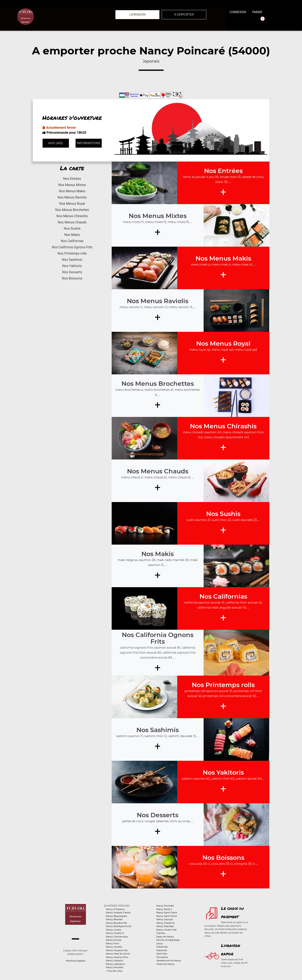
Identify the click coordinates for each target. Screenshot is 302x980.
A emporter (184, 15)
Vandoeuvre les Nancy (169, 960)
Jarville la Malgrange (168, 940)
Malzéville (162, 947)
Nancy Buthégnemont (119, 926)
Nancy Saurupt (164, 919)
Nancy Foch (112, 943)
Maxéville (162, 950)
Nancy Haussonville (117, 950)
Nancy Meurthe (115, 967)
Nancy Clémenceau (117, 937)
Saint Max (162, 954)
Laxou (160, 943)
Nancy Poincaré (165, 906)
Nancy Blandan (114, 919)
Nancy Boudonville (116, 923)
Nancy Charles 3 (115, 933)
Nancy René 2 (164, 909)
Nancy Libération (115, 964)
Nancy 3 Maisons (115, 909)
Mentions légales (75, 961)
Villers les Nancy (165, 964)
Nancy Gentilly (114, 947)
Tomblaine (162, 957)
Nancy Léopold (114, 960)
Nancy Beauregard (116, 916)
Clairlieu (161, 933)
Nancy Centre (114, 930)
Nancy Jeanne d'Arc (117, 957)
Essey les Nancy (165, 937)
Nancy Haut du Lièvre (118, 954)
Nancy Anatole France (118, 913)
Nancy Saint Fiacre (167, 913)
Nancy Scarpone (165, 923)
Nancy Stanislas (165, 926)
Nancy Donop (114, 940)
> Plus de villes (114, 971)
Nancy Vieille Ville (166, 930)
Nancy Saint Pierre (167, 916)
